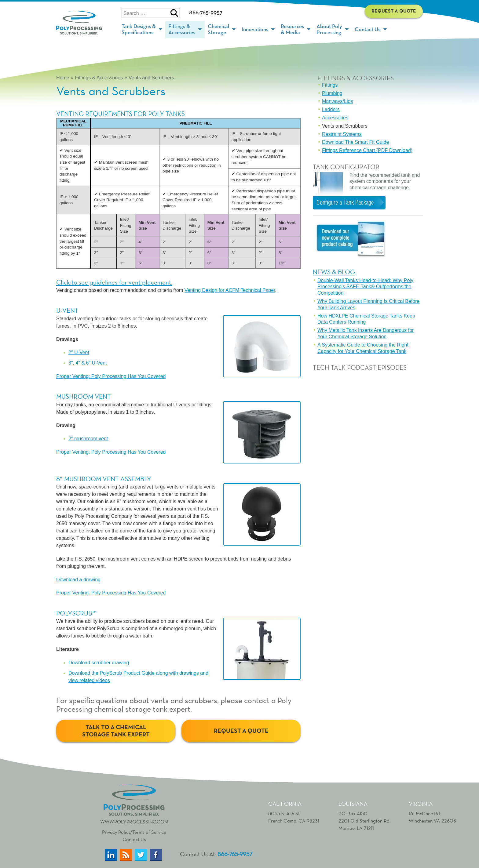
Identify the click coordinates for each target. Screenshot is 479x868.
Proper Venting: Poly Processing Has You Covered (111, 376)
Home (63, 78)
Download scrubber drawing (99, 663)
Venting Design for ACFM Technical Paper (230, 290)
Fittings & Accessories (99, 78)
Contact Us (134, 839)
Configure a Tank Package (345, 203)
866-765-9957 (206, 13)
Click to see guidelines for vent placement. (114, 282)
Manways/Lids (337, 101)
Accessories (335, 118)
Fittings (330, 85)
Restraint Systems (342, 134)
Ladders (331, 109)
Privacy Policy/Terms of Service (134, 832)
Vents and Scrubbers (151, 78)
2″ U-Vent (79, 352)
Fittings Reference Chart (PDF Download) (367, 150)
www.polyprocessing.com (134, 804)
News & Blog (334, 272)
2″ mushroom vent (88, 439)
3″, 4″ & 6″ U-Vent (88, 363)
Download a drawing (78, 580)
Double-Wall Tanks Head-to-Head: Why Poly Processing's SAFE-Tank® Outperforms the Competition (365, 287)
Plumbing (332, 93)
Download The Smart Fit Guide (355, 142)
